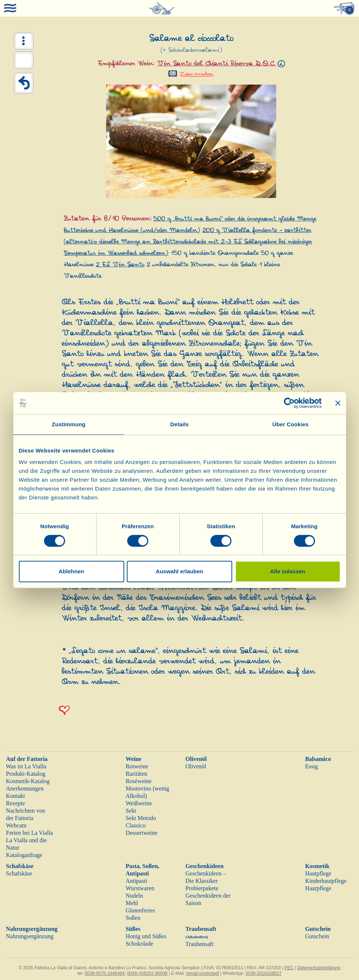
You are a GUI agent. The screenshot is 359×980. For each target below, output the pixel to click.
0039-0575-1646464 (105, 973)
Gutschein (318, 929)
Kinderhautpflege (326, 881)
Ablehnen (71, 571)
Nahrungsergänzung (32, 929)
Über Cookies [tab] (291, 424)
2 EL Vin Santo (120, 265)
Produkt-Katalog (26, 774)
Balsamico (318, 759)
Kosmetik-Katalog (28, 781)
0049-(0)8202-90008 (147, 973)
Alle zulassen (287, 571)
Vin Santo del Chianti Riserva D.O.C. (217, 64)
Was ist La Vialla (26, 766)
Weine (134, 759)
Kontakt (16, 796)
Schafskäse (20, 866)
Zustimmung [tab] (69, 424)
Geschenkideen (204, 866)
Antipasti (137, 881)
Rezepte (16, 803)
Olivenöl (196, 759)
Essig (311, 766)
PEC (289, 968)
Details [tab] (180, 424)
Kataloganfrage (24, 855)
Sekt (131, 811)
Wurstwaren (140, 888)
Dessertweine (142, 833)
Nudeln (134, 896)
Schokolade (140, 944)
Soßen (133, 918)
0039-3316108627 (263, 973)
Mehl (132, 903)
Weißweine (139, 803)
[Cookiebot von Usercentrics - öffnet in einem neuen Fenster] (289, 403)
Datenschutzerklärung (319, 968)
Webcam (16, 825)
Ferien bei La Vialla (29, 833)
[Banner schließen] (338, 403)
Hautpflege (318, 873)
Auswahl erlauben (179, 571)
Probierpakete (202, 888)
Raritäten (137, 774)
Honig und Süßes (146, 936)
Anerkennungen (25, 788)
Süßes (133, 929)
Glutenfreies (140, 910)
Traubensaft (199, 944)
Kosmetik (317, 866)
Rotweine (137, 766)
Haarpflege (318, 888)
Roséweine (139, 781)
